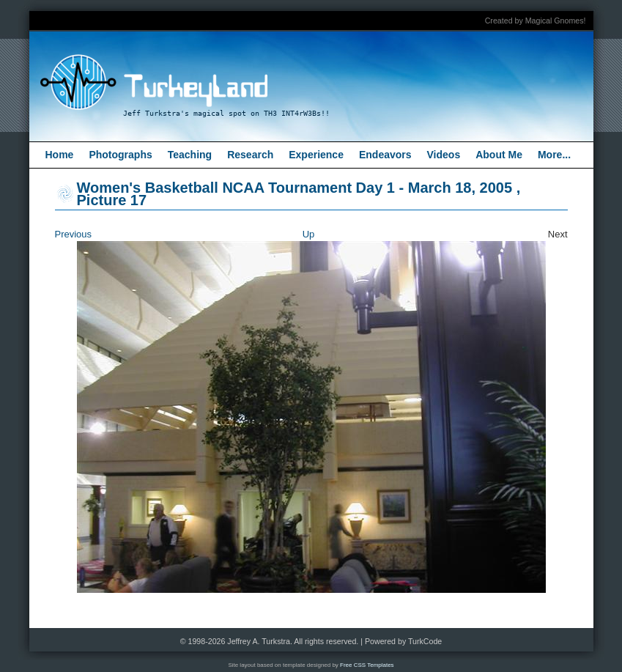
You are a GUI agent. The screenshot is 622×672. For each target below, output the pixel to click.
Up (309, 234)
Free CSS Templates (367, 665)
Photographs (120, 155)
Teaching (190, 155)
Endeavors (385, 155)
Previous (74, 234)
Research (250, 155)
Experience (316, 155)
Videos (444, 155)
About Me (499, 155)
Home (60, 155)
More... (554, 155)
